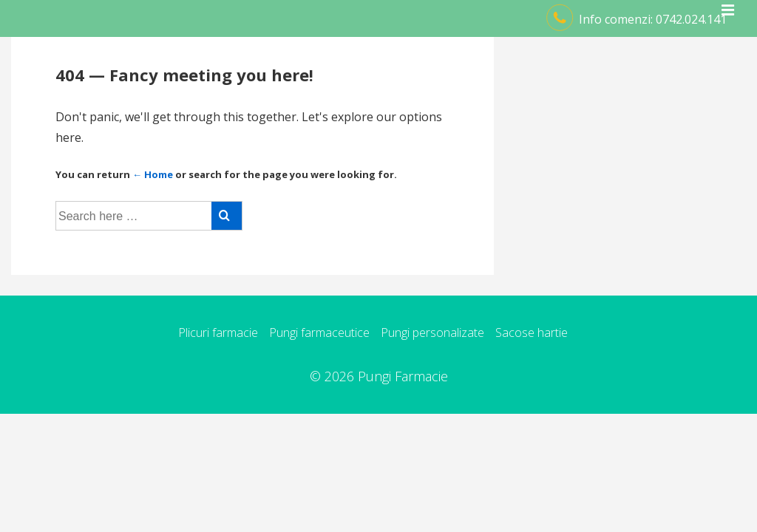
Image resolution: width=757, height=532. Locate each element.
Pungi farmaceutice (319, 332)
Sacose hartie (532, 332)
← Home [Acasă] (153, 174)
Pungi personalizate (432, 332)
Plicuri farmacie (218, 332)
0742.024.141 (691, 19)
